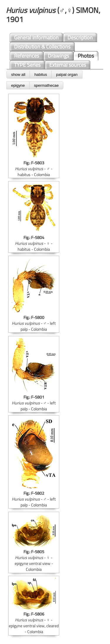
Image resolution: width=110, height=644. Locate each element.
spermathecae (46, 85)
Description (80, 37)
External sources (68, 65)
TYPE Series (27, 65)
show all (18, 75)
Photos (86, 56)
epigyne (18, 85)
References (27, 56)
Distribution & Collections (42, 47)
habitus (41, 75)
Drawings (58, 56)
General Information (36, 37)
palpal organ (67, 75)
